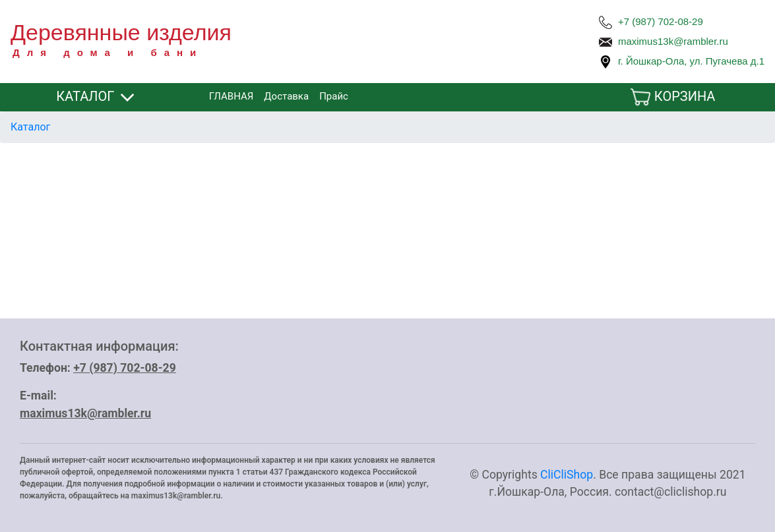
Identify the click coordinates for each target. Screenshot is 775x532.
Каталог (30, 127)
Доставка (286, 96)
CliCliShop (567, 475)
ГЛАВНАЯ (232, 96)
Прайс (334, 96)
